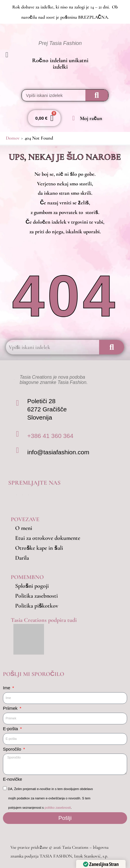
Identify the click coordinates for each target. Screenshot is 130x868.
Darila (22, 558)
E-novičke (13, 779)
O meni (24, 528)
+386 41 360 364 (50, 436)
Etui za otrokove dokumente (48, 538)
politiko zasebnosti (58, 808)
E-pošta (11, 729)
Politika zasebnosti (36, 596)
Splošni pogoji (32, 586)
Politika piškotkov (37, 606)
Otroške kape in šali (39, 548)
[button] (12, 55)
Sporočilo (13, 749)
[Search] (97, 95)
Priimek (11, 708)
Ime (7, 688)
